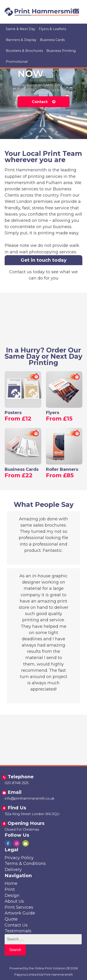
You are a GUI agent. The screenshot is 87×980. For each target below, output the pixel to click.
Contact (44, 102)
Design (12, 895)
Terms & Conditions (25, 864)
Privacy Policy (19, 858)
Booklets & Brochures (24, 51)
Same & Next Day (21, 29)
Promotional (17, 62)
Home (11, 883)
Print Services (19, 907)
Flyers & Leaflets (52, 29)
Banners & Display (21, 40)
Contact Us (16, 925)
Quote (11, 919)
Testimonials (18, 931)
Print (10, 889)
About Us (14, 901)
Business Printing (61, 51)
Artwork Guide (20, 913)
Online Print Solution (50, 968)
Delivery (13, 870)
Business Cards (52, 40)
